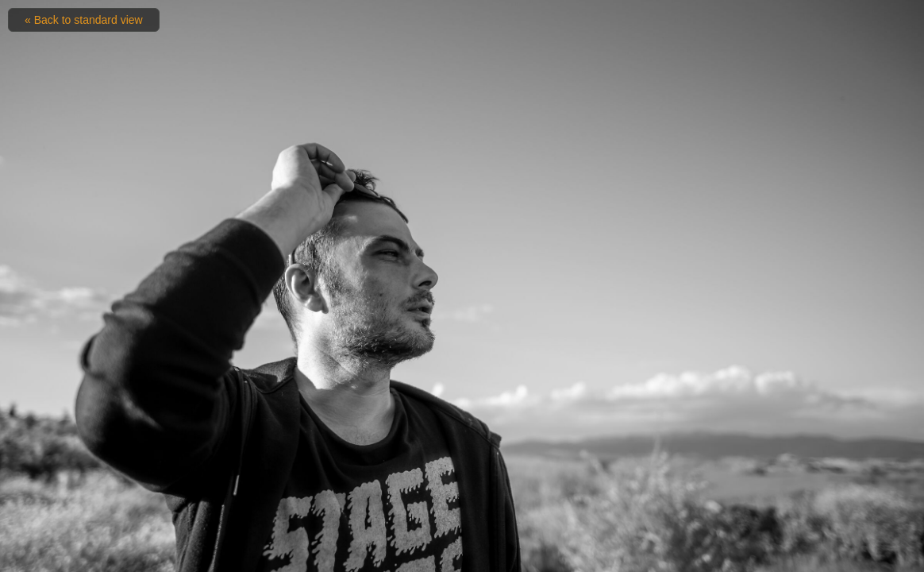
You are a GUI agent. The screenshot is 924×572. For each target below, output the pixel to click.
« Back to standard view (84, 20)
